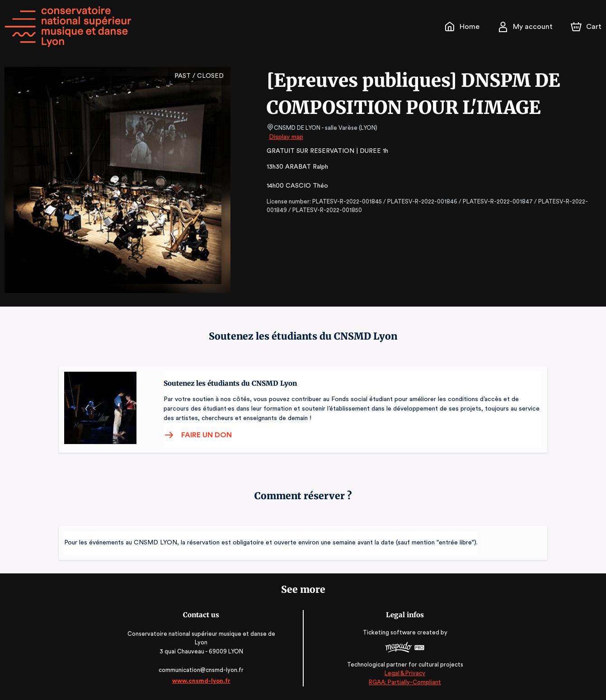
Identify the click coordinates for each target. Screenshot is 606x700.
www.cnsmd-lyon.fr (203, 681)
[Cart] (587, 27)
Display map (286, 137)
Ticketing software (389, 632)
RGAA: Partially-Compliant (403, 682)
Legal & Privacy (403, 673)
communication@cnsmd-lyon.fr (203, 670)
